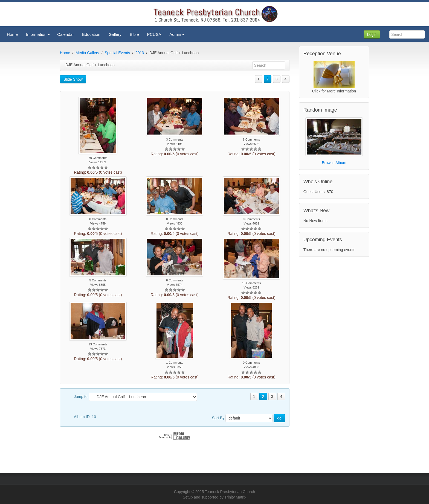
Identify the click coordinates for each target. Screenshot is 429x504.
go (279, 418)
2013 (140, 53)
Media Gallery (87, 53)
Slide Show (73, 79)
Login (372, 34)
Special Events (118, 53)
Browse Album (334, 163)
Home (65, 53)
